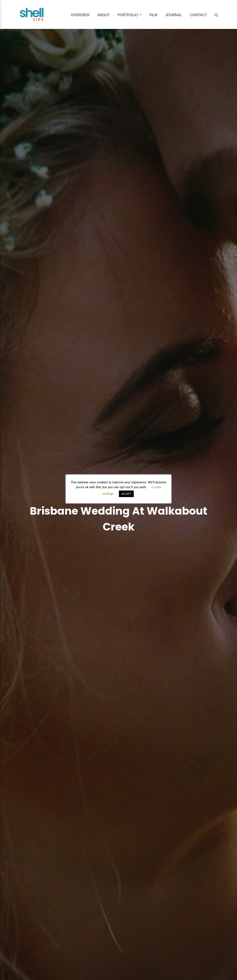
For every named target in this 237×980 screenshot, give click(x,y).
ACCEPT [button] (126, 494)
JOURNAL (174, 15)
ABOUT (103, 15)
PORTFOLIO (128, 15)
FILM (153, 15)
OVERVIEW (80, 15)
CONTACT (198, 15)
